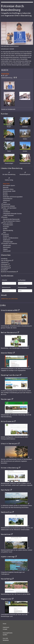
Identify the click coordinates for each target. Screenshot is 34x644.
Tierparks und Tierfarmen (10, 244)
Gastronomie (7, 204)
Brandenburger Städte (9, 191)
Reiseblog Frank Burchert (10, 375)
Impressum (6, 627)
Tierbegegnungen (8, 242)
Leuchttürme (7, 212)
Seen (4, 232)
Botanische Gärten (8, 189)
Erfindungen (4, 264)
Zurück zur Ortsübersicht (8, 109)
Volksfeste (4, 262)
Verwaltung (4, 259)
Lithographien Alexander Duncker (12, 214)
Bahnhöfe (6, 187)
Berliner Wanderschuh (9, 333)
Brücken (5, 193)
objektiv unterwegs (8, 557)
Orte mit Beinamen (6, 260)
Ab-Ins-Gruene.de (7, 421)
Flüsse (5, 202)
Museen (5, 217)
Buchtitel (3, 270)
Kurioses (5, 210)
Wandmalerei (7, 247)
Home (4, 624)
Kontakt (5, 629)
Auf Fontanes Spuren (9, 186)
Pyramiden (6, 227)
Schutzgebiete (5, 268)
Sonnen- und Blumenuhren (11, 238)
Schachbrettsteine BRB (9, 310)
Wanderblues (6, 534)
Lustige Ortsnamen (8, 215)
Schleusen (6, 234)
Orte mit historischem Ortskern (12, 221)
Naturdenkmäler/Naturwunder (11, 219)
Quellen (5, 229)
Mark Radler (5, 490)
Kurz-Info (5, 638)
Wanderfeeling (6, 579)
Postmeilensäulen (8, 225)
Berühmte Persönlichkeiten (9, 272)
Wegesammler (6, 599)
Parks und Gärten (8, 223)
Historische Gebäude (9, 206)
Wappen (5, 249)
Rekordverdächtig (8, 230)
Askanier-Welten (7, 353)
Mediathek (6, 640)
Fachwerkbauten (8, 199)
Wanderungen (6, 399)
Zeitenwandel (7, 251)
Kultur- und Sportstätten (10, 208)
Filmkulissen (6, 200)
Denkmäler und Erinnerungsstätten (13, 197)
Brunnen (5, 195)
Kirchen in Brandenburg (10, 468)
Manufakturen (5, 266)
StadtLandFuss (6, 512)
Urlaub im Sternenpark (9, 444)
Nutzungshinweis (8, 633)
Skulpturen (6, 236)
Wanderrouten (7, 245)
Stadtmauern (7, 240)
